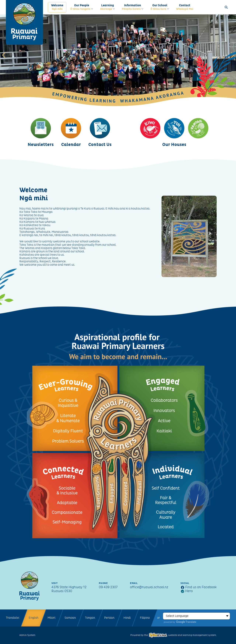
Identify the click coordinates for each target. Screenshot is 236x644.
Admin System (27, 635)
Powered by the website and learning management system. (173, 635)
